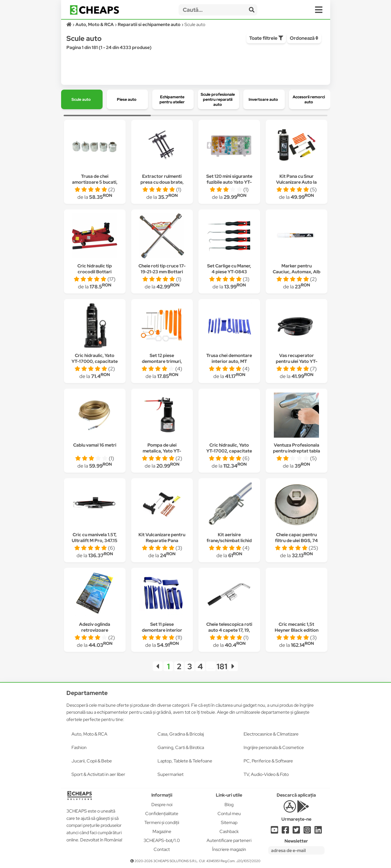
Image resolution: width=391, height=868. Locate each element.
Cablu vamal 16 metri (95, 445)
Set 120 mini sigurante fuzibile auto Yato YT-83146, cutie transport (229, 182)
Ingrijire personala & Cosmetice (274, 747)
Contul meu (229, 814)
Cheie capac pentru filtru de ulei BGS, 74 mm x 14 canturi (296, 541)
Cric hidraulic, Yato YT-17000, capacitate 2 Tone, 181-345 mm (95, 361)
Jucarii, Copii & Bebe (92, 761)
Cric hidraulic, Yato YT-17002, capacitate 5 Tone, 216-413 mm (229, 451)
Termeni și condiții (162, 823)
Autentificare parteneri (229, 840)
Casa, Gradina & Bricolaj (181, 734)
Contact (162, 849)
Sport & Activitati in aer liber (98, 774)
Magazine (162, 831)
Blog (229, 805)
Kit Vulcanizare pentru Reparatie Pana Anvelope (162, 541)
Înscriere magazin (229, 849)
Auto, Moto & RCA (89, 734)
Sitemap (229, 823)
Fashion (79, 747)
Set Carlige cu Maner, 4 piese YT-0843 (229, 269)
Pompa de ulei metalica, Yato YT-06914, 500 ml (162, 451)
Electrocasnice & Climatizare (271, 734)
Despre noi (162, 805)
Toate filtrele (266, 38)
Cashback (229, 831)
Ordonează (304, 38)
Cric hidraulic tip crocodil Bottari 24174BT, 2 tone (95, 272)
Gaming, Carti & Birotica (181, 747)
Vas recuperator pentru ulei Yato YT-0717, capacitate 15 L (297, 361)
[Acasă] (69, 25)
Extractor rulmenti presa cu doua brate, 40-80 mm (162, 182)
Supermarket (171, 774)
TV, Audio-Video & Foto (266, 774)
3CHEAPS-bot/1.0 (162, 840)
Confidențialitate (162, 814)
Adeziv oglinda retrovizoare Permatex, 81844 (95, 630)
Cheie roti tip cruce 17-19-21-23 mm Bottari (162, 269)
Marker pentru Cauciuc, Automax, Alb (297, 269)
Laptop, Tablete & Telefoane (185, 761)
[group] (82, 99)
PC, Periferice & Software (268, 761)
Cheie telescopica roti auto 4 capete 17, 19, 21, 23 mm (229, 630)
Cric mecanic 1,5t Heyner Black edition (297, 627)
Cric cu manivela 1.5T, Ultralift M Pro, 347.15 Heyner (95, 541)
